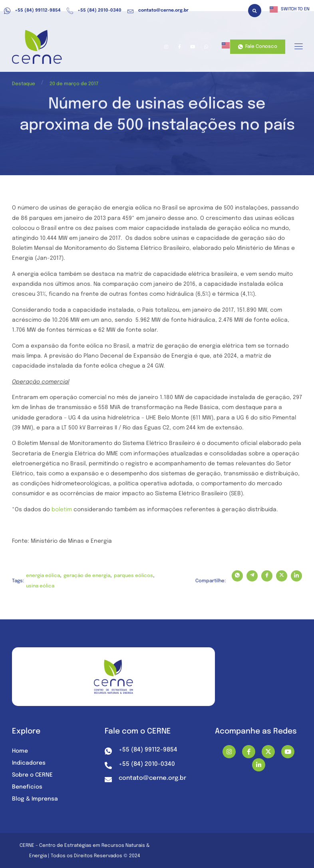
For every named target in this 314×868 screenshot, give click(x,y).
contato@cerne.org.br (158, 11)
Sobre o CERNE (32, 775)
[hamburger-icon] (298, 47)
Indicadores (29, 763)
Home (20, 751)
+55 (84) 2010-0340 (94, 11)
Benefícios (27, 787)
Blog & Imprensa (35, 799)
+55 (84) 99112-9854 (32, 11)
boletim (62, 510)
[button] (255, 11)
